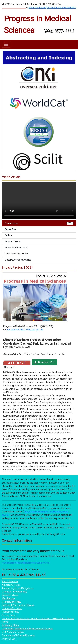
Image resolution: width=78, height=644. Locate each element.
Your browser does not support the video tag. (39, 200)
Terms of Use (9, 639)
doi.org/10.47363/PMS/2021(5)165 (25, 330)
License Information (12, 608)
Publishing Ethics (10, 625)
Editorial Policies (10, 595)
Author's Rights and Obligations (18, 588)
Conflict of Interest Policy (15, 592)
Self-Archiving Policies (13, 632)
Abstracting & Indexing (16, 248)
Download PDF (45, 362)
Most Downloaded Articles (18, 260)
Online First (10, 229)
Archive (9, 235)
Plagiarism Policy (11, 612)
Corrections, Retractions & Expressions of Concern (27, 629)
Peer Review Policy (11, 602)
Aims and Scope (13, 242)
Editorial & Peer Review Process (18, 605)
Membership (8, 598)
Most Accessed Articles (17, 254)
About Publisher (10, 582)
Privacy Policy (9, 615)
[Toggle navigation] (6, 44)
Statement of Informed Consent (18, 635)
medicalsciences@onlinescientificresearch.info (52, 8)
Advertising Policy (11, 585)
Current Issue (39, 223)
